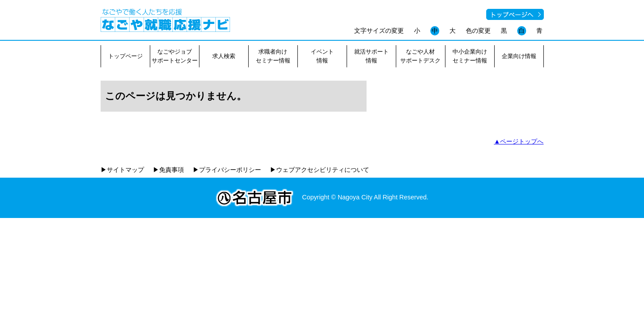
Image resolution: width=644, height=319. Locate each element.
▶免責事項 (168, 170)
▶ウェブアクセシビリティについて (320, 170)
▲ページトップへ (519, 141)
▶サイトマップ (122, 170)
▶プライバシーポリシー (227, 170)
